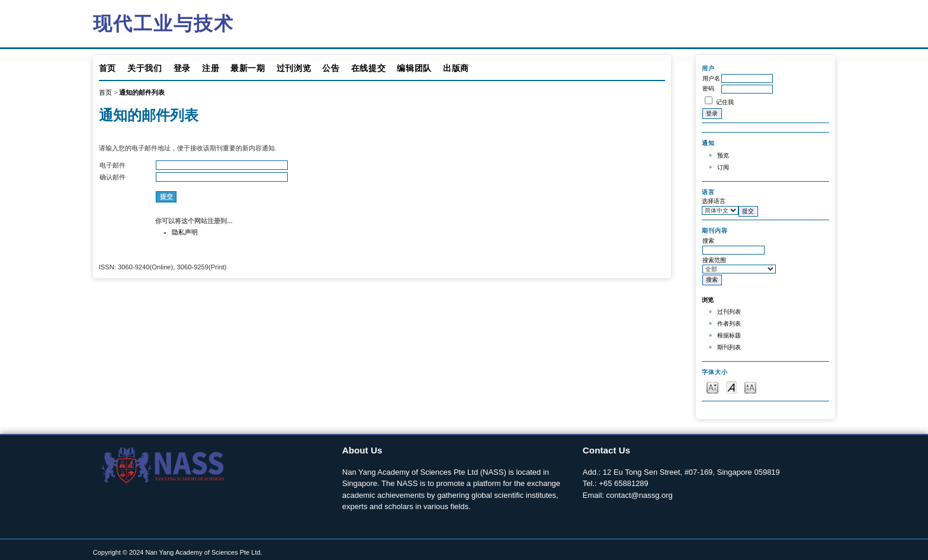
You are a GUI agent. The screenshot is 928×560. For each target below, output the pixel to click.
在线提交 (369, 68)
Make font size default (731, 387)
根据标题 (729, 335)
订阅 (723, 167)
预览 (723, 155)
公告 (331, 68)
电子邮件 (113, 165)
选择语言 (714, 201)
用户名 (711, 78)
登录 (182, 68)
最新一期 (248, 68)
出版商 (456, 68)
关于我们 (145, 68)
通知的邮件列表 (142, 92)
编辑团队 (414, 68)
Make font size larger (750, 387)
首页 (107, 68)
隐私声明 (185, 232)
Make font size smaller (712, 387)
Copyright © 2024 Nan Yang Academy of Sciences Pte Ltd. (178, 552)
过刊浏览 (294, 68)
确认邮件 (113, 177)
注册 (211, 68)
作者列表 (729, 324)
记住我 (725, 102)
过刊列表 (729, 312)
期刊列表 (729, 347)
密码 (708, 88)
